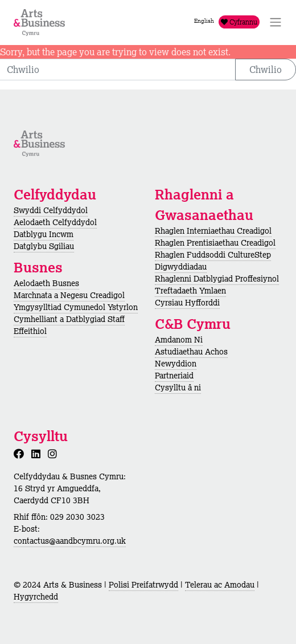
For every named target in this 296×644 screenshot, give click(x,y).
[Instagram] (55, 454)
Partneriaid (174, 376)
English (204, 21)
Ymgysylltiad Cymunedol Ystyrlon (76, 307)
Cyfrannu (239, 22)
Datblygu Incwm (44, 234)
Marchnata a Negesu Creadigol (69, 295)
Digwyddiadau (181, 267)
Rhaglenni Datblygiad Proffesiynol (217, 279)
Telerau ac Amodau (220, 585)
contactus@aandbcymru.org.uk (70, 541)
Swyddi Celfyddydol (51, 210)
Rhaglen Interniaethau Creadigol (213, 231)
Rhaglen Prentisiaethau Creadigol (215, 243)
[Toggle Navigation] (276, 22)
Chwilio (266, 70)
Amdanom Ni (179, 340)
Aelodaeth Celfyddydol (55, 222)
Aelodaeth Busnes (46, 283)
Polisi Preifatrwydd (143, 585)
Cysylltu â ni (178, 388)
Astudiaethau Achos (191, 352)
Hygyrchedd (36, 597)
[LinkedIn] (38, 454)
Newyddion (176, 364)
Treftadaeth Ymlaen (190, 291)
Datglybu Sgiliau (44, 246)
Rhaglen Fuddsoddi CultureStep (213, 255)
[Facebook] (21, 454)
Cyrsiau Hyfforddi (187, 303)
